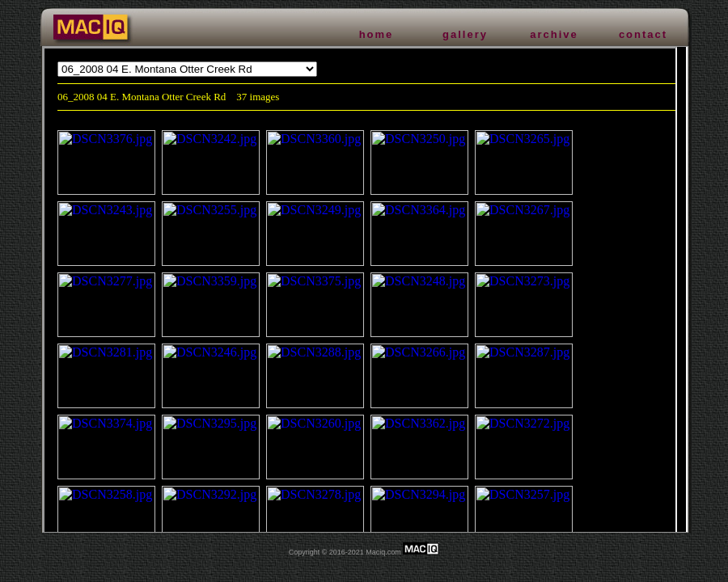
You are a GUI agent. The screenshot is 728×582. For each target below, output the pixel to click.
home (377, 34)
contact (643, 34)
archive (554, 34)
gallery (465, 34)
